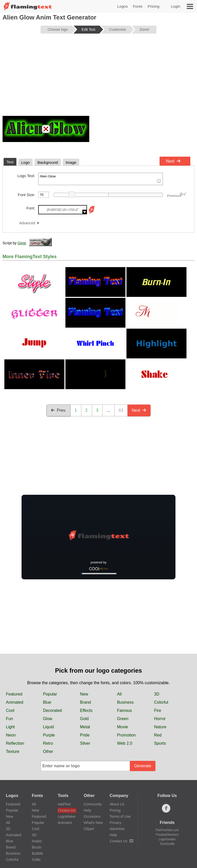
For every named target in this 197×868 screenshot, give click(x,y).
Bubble (37, 853)
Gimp (22, 243)
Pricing (153, 6)
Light (10, 727)
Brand (86, 702)
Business (125, 702)
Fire (158, 710)
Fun (9, 719)
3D (157, 694)
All (119, 694)
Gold (84, 719)
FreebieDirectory (167, 835)
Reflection (15, 743)
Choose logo (58, 29)
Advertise (117, 829)
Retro (48, 743)
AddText (64, 804)
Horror (160, 719)
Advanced (27, 223)
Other (48, 751)
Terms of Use (120, 816)
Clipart (89, 829)
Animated (15, 702)
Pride (85, 735)
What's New (93, 823)
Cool (10, 710)
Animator (65, 823)
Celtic (36, 860)
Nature (160, 727)
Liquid (48, 727)
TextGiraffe (167, 844)
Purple (49, 735)
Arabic (37, 841)
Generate (143, 766)
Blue (47, 702)
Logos (122, 6)
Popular (50, 694)
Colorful (161, 702)
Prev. (58, 410)
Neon (11, 735)
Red (158, 735)
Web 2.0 (125, 743)
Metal (85, 727)
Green (123, 719)
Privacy (115, 823)
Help (87, 810)
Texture (13, 751)
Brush (37, 847)
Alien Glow (101, 179)
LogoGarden (167, 839)
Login (176, 6)
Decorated (52, 710)
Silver (85, 743)
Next (173, 161)
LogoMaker (67, 816)
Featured (14, 694)
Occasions (92, 816)
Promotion (126, 735)
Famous (124, 710)
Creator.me (67, 810)
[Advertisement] (98, 77)
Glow (47, 719)
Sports (160, 743)
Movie (122, 727)
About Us (117, 804)
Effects (86, 710)
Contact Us (121, 841)
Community (93, 804)
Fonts (138, 6)
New (84, 694)
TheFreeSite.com (167, 830)
